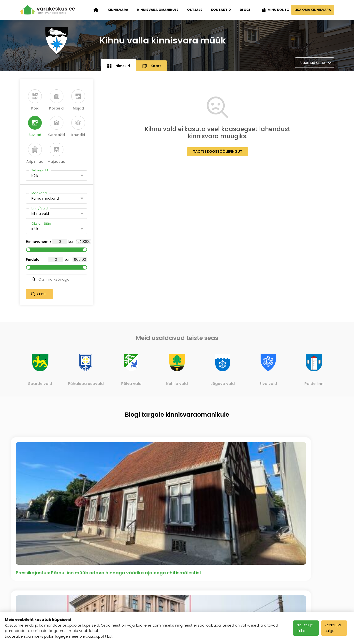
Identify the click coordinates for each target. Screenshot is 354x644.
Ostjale (195, 10)
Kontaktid (221, 10)
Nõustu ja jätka (306, 628)
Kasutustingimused (147, 590)
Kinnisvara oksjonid (39, 573)
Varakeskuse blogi (93, 585)
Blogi (245, 10)
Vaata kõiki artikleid (177, 516)
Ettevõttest (85, 573)
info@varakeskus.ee (314, 585)
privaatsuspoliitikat (96, 636)
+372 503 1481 (320, 573)
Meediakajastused (92, 609)
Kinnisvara (118, 10)
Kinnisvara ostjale (38, 597)
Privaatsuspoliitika (146, 603)
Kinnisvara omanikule (158, 10)
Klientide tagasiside (94, 597)
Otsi (41, 294)
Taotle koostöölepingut (218, 151)
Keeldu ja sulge (334, 628)
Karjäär (135, 573)
